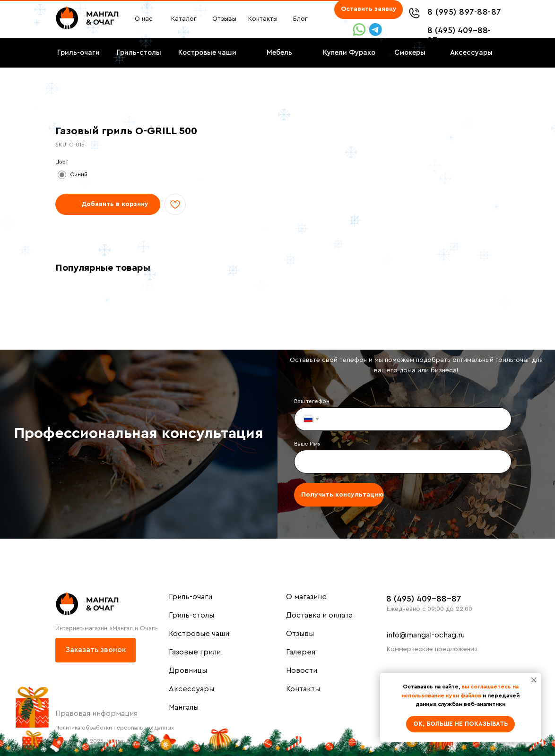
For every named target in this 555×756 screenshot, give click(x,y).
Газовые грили (195, 652)
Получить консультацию (342, 495)
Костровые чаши (199, 634)
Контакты (303, 689)
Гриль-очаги (191, 597)
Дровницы (188, 670)
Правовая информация (96, 713)
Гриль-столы (191, 615)
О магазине (306, 597)
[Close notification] (534, 680)
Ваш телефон (312, 401)
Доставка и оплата (319, 615)
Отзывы (300, 634)
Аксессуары (191, 689)
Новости (302, 670)
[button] (369, 9)
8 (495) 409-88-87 (424, 599)
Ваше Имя (307, 444)
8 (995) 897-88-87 (464, 12)
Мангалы (184, 707)
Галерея (301, 652)
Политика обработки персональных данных (115, 728)
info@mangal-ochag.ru (426, 635)
